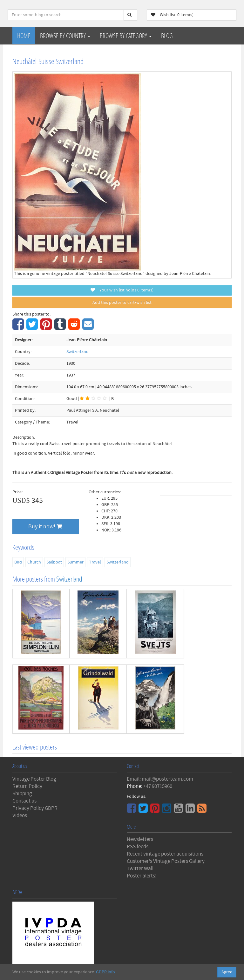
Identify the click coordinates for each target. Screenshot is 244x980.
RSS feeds (138, 847)
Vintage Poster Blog (34, 779)
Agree (227, 972)
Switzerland (78, 352)
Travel (95, 562)
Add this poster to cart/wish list (122, 303)
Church (34, 562)
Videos (20, 816)
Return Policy (27, 786)
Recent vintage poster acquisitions (165, 854)
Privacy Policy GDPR (35, 808)
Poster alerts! (142, 876)
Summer (75, 562)
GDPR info (105, 972)
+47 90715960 (158, 786)
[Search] (130, 15)
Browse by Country (65, 36)
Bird (18, 562)
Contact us (24, 801)
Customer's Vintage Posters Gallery (166, 861)
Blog (167, 36)
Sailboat (54, 562)
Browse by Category (126, 36)
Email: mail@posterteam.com (160, 779)
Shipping (22, 794)
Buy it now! (45, 527)
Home (24, 36)
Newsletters (140, 839)
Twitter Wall (140, 869)
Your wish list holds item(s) (122, 290)
